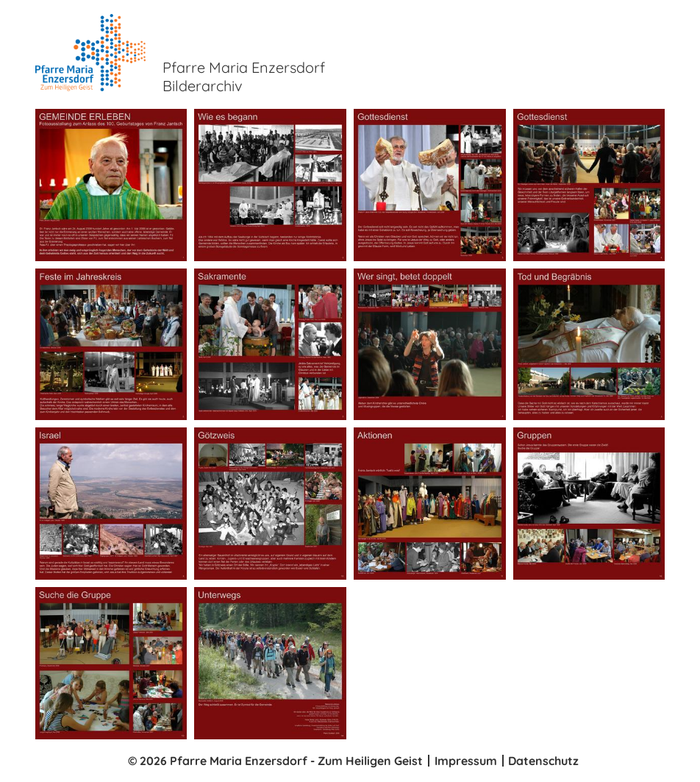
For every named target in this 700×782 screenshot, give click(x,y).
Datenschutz (543, 761)
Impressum (466, 761)
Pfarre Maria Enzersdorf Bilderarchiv (244, 77)
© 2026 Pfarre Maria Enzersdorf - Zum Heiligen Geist (275, 761)
